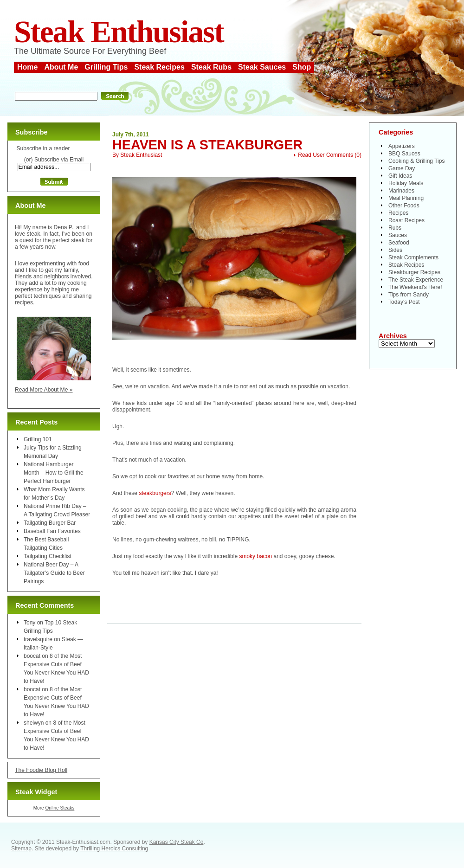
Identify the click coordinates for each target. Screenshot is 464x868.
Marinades (401, 191)
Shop (302, 67)
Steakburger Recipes (414, 272)
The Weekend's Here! (415, 287)
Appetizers (402, 146)
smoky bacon (255, 556)
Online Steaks (60, 808)
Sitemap (21, 849)
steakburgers (155, 493)
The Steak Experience (416, 280)
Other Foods (404, 206)
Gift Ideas (400, 176)
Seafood (399, 243)
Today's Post (404, 302)
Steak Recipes (159, 67)
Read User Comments (325, 155)
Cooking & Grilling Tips (416, 161)
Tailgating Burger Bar (50, 523)
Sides (395, 250)
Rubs (395, 228)
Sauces (398, 235)
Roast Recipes (406, 220)
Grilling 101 (38, 439)
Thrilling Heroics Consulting (114, 849)
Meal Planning (406, 198)
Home (27, 67)
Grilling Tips (106, 67)
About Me (61, 67)
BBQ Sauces (404, 154)
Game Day (402, 168)
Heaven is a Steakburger (207, 145)
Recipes (398, 213)
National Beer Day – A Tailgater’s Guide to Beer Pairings (54, 573)
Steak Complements (413, 257)
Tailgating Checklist (48, 556)
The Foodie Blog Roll (41, 770)
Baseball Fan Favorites (52, 531)
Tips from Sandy (409, 295)
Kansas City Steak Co (177, 842)
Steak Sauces (262, 67)
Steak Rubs (211, 67)
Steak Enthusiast (119, 32)
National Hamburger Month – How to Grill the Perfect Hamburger (54, 473)
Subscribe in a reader (43, 148)
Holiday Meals (406, 183)
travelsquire (38, 639)
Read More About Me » (44, 390)
